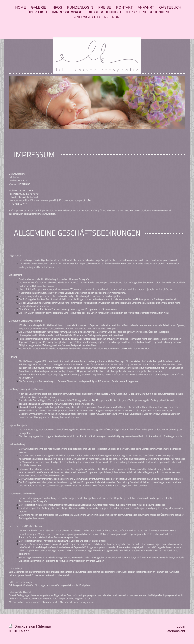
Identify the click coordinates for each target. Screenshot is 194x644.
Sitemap (44, 626)
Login (181, 626)
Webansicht (176, 631)
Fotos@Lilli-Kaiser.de (28, 197)
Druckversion (22, 626)
